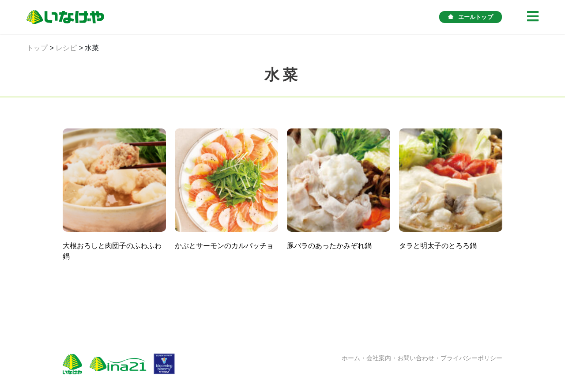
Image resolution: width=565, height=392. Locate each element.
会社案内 (379, 358)
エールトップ (471, 17)
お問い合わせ (416, 358)
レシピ (66, 48)
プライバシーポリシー (471, 358)
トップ (37, 48)
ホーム (351, 358)
